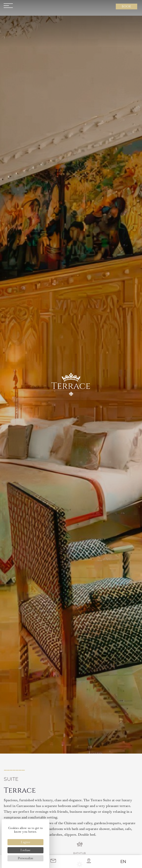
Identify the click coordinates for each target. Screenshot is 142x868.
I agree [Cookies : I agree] (26, 842)
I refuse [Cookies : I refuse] (25, 850)
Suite (11, 779)
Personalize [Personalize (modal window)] (26, 858)
